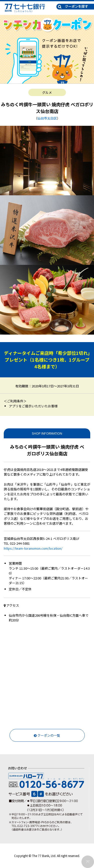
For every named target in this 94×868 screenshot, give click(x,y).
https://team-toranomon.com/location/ (33, 548)
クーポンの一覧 (47, 735)
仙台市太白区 (47, 118)
